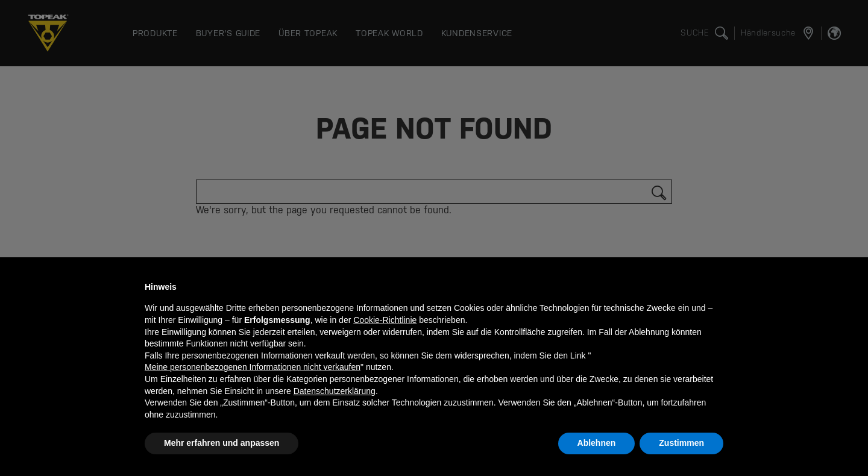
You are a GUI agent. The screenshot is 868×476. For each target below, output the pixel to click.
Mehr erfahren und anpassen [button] (222, 443)
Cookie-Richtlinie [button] (385, 320)
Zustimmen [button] (681, 443)
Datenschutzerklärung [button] (335, 391)
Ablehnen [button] (597, 443)
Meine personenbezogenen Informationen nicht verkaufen (253, 367)
